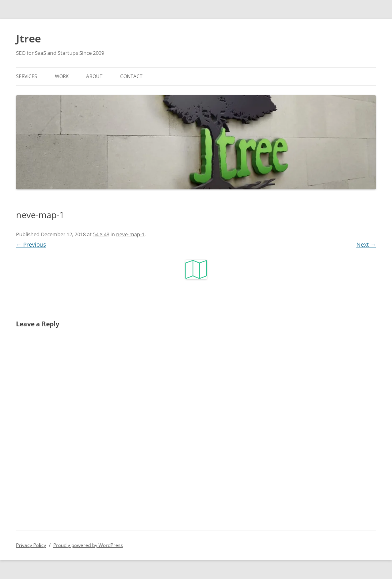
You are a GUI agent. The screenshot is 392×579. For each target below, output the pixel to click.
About (94, 76)
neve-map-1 (130, 234)
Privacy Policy (31, 545)
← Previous (31, 244)
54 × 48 (101, 234)
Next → (366, 244)
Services (27, 76)
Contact (131, 76)
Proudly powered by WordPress (88, 545)
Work (62, 76)
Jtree (28, 38)
